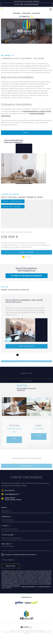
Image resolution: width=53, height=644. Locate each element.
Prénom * (7, 524)
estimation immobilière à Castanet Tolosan (37, 111)
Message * (7, 551)
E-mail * (6, 533)
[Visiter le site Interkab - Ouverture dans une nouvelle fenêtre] (31, 610)
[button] (17, 362)
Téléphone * (9, 542)
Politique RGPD (46, 639)
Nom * (5, 514)
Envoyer (11, 573)
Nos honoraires (7, 639)
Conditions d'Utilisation (44, 593)
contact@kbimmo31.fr (12, 501)
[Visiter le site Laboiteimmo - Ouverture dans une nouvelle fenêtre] (26, 634)
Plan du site (16, 639)
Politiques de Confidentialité (28, 593)
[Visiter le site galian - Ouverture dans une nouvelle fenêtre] (19, 610)
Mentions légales (25, 639)
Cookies (26, 640)
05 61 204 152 (9, 497)
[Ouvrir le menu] (51, 9)
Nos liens (38, 639)
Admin (32, 639)
